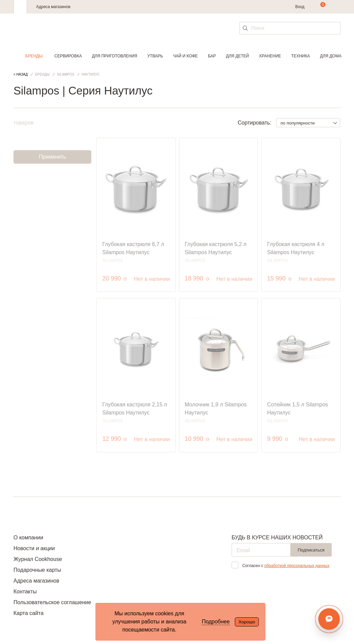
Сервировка (68, 56)
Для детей (237, 56)
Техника (301, 56)
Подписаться (311, 550)
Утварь (155, 56)
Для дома (331, 56)
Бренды (34, 56)
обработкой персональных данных (297, 566)
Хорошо (247, 622)
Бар (212, 56)
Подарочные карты (37, 570)
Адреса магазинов (53, 7)
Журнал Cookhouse (38, 559)
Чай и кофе (185, 56)
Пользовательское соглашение (52, 602)
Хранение (270, 56)
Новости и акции (34, 548)
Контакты (25, 592)
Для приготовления (115, 56)
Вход (300, 7)
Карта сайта (28, 613)
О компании (28, 538)
